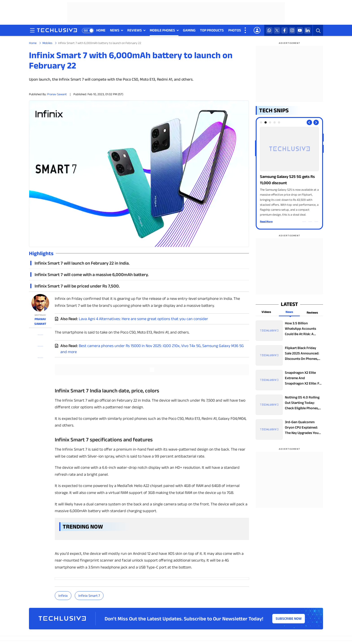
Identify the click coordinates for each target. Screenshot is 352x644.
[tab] (261, 122)
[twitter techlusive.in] (277, 30)
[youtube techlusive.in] (300, 30)
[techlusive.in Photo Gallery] (289, 172)
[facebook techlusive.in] (285, 30)
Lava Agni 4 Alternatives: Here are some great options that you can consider (143, 319)
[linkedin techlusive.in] (307, 30)
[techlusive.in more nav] (246, 30)
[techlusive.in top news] (289, 331)
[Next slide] (316, 122)
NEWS (115, 30)
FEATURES (340, 30)
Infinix (63, 596)
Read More (266, 221)
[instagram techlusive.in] (292, 30)
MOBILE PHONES (162, 30)
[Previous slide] (309, 122)
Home (33, 43)
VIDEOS (251, 30)
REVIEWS (135, 30)
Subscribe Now (289, 619)
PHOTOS (235, 30)
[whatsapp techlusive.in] (269, 30)
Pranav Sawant (57, 94)
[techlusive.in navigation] (32, 30)
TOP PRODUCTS (212, 30)
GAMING (189, 30)
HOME (101, 30)
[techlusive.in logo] (57, 31)
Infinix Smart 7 (89, 596)
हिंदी (86, 31)
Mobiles (47, 43)
